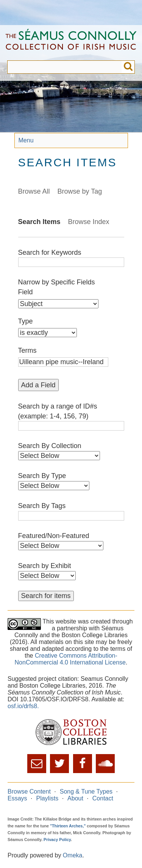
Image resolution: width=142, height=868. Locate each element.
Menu (26, 140)
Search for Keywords (50, 253)
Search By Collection (50, 446)
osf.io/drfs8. (23, 706)
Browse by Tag (80, 191)
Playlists (47, 798)
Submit (128, 67)
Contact (103, 798)
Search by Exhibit (45, 566)
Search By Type (42, 476)
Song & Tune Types (86, 791)
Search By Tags (42, 506)
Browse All (34, 191)
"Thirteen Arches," (68, 826)
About (75, 798)
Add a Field (38, 385)
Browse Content (29, 791)
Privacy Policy (57, 840)
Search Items (39, 222)
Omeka (73, 855)
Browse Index (89, 222)
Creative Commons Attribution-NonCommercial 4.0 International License (70, 659)
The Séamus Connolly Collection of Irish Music (71, 43)
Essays (17, 798)
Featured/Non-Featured (54, 536)
